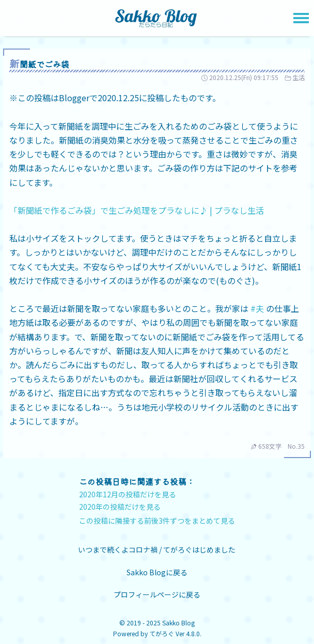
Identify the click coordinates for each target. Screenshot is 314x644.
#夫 (257, 308)
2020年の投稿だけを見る (120, 507)
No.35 (296, 446)
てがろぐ (162, 633)
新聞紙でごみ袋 (39, 64)
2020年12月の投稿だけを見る (128, 494)
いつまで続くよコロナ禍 (119, 549)
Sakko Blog (178, 623)
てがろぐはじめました (199, 549)
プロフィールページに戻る (157, 594)
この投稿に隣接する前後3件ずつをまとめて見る (157, 521)
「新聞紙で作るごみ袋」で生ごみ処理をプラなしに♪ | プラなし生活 (137, 210)
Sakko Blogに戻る (157, 572)
